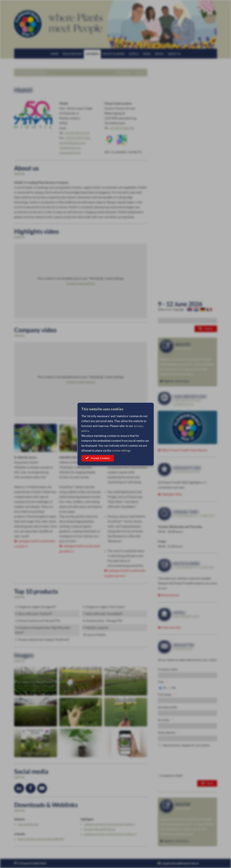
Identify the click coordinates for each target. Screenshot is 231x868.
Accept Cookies (100, 458)
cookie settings (121, 450)
